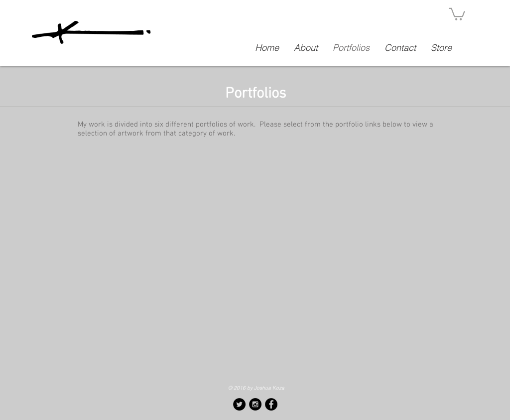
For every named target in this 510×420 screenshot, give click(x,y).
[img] (255, 313)
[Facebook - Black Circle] (271, 404)
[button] (457, 13)
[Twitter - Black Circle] (239, 404)
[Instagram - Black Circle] (255, 404)
